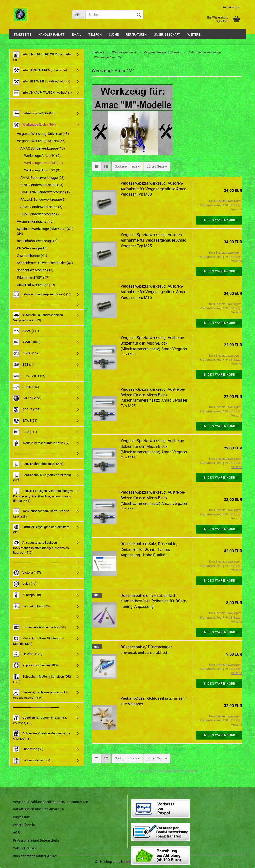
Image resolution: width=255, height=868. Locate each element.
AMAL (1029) (27, 342)
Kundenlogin (231, 7)
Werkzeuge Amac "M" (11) (44, 163)
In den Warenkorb (219, 220)
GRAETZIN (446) (29, 376)
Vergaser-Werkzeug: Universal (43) (43, 134)
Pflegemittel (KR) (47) (33, 278)
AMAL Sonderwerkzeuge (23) (43, 178)
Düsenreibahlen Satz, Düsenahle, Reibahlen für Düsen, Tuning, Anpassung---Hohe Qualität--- (149, 549)
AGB (16, 833)
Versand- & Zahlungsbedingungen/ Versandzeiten (51, 802)
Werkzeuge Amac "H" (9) (42, 156)
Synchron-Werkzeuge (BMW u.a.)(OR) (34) (45, 231)
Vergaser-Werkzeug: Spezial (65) (41, 141)
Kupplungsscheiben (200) (36, 665)
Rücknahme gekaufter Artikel (35, 856)
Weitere (194, 35)
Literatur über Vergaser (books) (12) (42, 294)
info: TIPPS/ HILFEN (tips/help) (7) (42, 82)
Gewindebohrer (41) (32, 256)
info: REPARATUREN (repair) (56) (40, 70)
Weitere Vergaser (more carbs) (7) (41, 443)
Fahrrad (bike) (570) (31, 606)
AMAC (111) (26, 331)
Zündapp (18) (27, 595)
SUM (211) (25, 432)
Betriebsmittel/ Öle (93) (34, 114)
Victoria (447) (27, 573)
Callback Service (25, 848)
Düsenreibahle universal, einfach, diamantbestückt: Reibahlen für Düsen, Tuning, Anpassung (154, 601)
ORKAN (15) (26, 387)
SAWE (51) (25, 421)
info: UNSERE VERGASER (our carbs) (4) (43, 56)
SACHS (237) (27, 410)
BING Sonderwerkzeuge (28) (42, 185)
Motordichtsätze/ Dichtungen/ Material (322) (39, 641)
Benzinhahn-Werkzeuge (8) (37, 241)
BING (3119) (26, 354)
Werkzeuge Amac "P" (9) (42, 170)
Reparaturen (136, 35)
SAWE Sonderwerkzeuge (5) (41, 207)
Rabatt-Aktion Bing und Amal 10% (38, 809)
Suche (114, 35)
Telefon (95, 35)
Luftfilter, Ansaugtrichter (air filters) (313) (42, 529)
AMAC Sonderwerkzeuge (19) (43, 148)
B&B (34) (24, 365)
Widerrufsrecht (24, 825)
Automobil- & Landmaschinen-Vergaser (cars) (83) (39, 317)
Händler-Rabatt (51, 35)
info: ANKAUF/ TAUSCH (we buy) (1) (43, 93)
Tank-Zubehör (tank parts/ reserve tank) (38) (41, 513)
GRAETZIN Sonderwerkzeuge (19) (46, 192)
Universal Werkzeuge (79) (36, 285)
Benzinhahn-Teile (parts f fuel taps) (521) (42, 477)
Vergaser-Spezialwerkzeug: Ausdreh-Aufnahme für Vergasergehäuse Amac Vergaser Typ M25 (153, 240)
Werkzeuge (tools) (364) (35, 125)
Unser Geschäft (167, 35)
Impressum (21, 817)
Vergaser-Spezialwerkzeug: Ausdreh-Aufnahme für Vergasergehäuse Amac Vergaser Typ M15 (153, 292)
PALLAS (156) (27, 398)
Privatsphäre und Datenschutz (36, 840)
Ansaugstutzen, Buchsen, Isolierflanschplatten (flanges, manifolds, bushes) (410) (41, 547)
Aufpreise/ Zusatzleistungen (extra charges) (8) (42, 735)
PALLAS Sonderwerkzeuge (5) (43, 200)
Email (76, 35)
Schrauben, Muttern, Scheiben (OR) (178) (42, 679)
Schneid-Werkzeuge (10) (35, 270)
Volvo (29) (25, 584)
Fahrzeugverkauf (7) (32, 761)
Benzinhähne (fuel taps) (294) (38, 464)
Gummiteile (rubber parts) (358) (40, 627)
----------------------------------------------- (36, 103)
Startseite (22, 35)
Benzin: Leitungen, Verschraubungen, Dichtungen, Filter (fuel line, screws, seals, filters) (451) (43, 495)
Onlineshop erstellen (110, 862)
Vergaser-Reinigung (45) (35, 221)
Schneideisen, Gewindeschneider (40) (45, 263)
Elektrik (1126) (28, 654)
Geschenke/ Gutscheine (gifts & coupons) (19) (40, 720)
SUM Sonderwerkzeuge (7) (41, 214)
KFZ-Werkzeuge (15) (32, 248)
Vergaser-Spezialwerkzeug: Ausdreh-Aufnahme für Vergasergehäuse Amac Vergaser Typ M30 (153, 189)
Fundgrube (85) (28, 749)
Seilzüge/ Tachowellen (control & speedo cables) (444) (40, 694)
